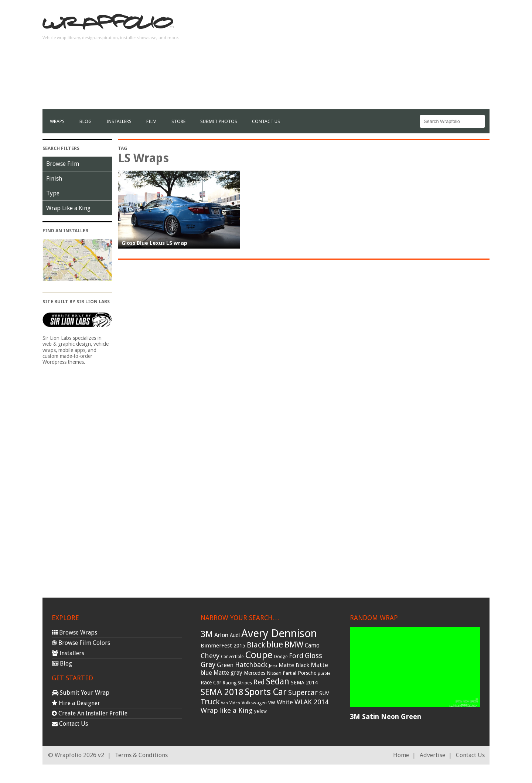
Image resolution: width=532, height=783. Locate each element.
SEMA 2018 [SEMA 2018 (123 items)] (222, 692)
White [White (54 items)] (285, 702)
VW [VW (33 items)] (272, 703)
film (151, 121)
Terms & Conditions (141, 755)
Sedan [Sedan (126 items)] (278, 681)
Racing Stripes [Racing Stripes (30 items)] (237, 683)
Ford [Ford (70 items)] (296, 656)
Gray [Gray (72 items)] (208, 665)
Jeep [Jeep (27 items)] (273, 666)
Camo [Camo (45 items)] (312, 646)
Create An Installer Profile (90, 713)
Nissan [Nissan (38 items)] (274, 673)
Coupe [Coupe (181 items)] (259, 655)
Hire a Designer (76, 703)
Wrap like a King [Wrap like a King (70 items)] (227, 710)
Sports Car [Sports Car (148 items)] (266, 692)
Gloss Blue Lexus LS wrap (154, 243)
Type (53, 193)
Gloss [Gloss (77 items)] (313, 656)
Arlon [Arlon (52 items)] (221, 635)
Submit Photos (219, 121)
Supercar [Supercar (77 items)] (303, 693)
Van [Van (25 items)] (224, 703)
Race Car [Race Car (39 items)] (211, 683)
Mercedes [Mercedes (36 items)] (255, 673)
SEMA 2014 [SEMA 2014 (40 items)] (304, 683)
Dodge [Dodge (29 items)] (281, 657)
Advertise (432, 755)
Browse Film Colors (81, 643)
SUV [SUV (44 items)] (324, 693)
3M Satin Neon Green (386, 717)
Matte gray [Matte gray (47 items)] (228, 673)
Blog (86, 121)
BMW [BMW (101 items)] (294, 645)
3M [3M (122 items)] (207, 634)
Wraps (57, 121)
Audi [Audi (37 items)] (235, 635)
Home (401, 755)
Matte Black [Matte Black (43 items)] (294, 665)
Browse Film (63, 164)
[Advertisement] (355, 58)
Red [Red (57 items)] (259, 682)
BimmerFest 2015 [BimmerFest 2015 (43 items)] (223, 646)
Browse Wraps (74, 632)
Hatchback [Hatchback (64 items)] (251, 665)
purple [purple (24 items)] (324, 673)
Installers (119, 121)
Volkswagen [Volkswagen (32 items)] (254, 703)
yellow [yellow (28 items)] (260, 711)
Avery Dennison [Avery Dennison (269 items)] (279, 633)
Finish (54, 179)
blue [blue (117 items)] (275, 644)
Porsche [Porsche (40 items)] (307, 673)
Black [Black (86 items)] (256, 645)
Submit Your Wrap (81, 693)
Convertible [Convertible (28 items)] (232, 657)
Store (178, 121)
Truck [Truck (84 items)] (210, 702)
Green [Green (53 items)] (225, 665)
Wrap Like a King (68, 208)
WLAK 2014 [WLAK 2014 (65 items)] (311, 702)
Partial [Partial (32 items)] (290, 673)
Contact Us (266, 121)
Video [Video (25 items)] (235, 703)
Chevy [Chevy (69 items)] (210, 656)
